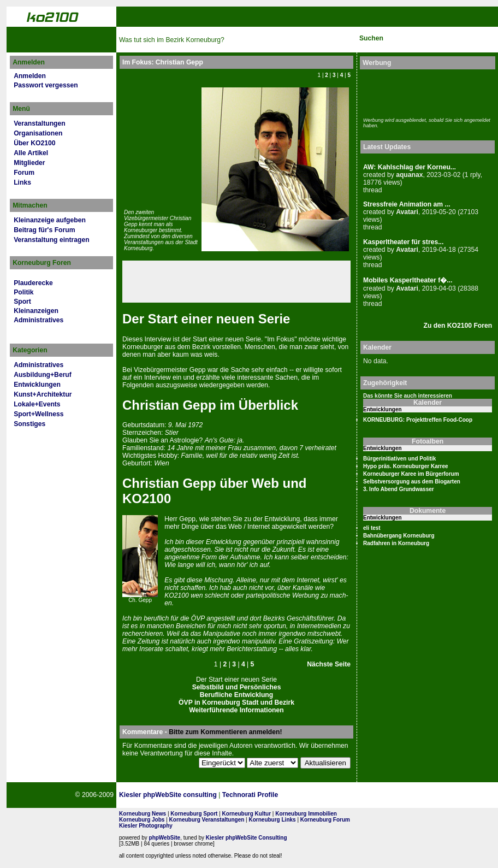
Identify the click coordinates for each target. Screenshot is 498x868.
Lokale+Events (37, 404)
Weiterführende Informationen (236, 710)
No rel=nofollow (381, 795)
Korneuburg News (143, 814)
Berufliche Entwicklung (236, 695)
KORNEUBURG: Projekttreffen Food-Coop (418, 420)
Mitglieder (29, 163)
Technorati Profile (250, 795)
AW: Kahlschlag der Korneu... (410, 167)
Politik (23, 292)
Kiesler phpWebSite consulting (168, 795)
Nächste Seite (329, 664)
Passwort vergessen (46, 85)
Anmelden (30, 76)
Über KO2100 (34, 143)
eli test (372, 528)
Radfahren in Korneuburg (396, 543)
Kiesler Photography (146, 826)
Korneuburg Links (272, 820)
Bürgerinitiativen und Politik (399, 459)
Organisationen (38, 133)
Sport (22, 302)
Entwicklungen (37, 385)
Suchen (371, 38)
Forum (24, 173)
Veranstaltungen (40, 123)
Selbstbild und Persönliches (237, 687)
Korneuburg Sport (194, 814)
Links (22, 182)
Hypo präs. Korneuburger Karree (406, 466)
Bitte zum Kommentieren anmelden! (225, 732)
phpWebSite (165, 838)
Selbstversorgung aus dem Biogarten (412, 482)
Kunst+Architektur (43, 394)
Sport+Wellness (38, 414)
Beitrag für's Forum (44, 230)
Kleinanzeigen (36, 311)
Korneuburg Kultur (247, 814)
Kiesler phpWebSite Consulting (247, 838)
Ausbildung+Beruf (43, 375)
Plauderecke (33, 283)
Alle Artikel (31, 153)
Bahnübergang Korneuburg (399, 536)
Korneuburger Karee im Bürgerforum (411, 474)
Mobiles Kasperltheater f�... (408, 280)
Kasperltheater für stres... (403, 242)
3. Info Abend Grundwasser (399, 489)
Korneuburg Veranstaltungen (207, 820)
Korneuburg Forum (325, 820)
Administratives (38, 320)
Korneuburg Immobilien (306, 814)
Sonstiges (29, 424)
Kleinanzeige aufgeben (50, 220)
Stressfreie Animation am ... (407, 204)
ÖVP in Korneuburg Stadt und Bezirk (236, 702)
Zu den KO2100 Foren (458, 326)
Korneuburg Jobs (142, 820)
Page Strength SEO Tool (328, 795)
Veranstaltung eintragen (51, 240)
